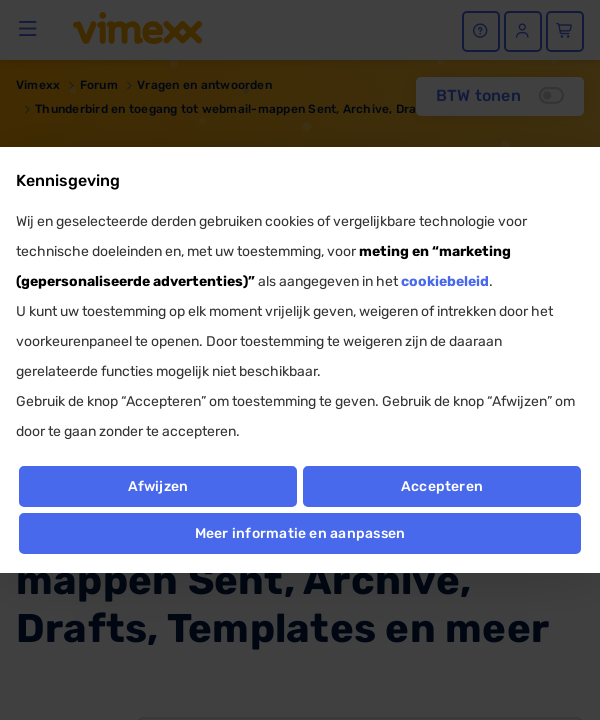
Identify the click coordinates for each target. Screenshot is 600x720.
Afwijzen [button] (158, 486)
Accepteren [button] (442, 486)
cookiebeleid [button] (445, 281)
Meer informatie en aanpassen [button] (300, 533)
